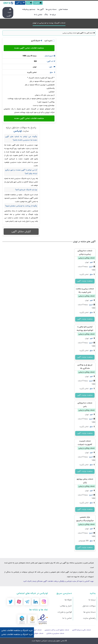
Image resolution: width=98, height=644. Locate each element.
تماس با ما (38, 15)
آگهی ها (41, 9)
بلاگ (46, 15)
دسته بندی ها (51, 9)
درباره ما (53, 15)
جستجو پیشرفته (29, 9)
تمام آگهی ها (88, 33)
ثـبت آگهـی (9, 13)
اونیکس (44, 641)
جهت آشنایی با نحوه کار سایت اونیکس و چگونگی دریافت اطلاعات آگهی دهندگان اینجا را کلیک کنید (59, 581)
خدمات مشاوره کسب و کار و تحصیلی (57, 630)
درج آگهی (20, 3)
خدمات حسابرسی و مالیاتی (55, 633)
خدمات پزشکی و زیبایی (70, 33)
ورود (29, 3)
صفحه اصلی (63, 9)
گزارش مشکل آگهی (21, 232)
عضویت (38, 3)
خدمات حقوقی (39, 633)
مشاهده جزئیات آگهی (85, 281)
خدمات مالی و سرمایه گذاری (82, 630)
